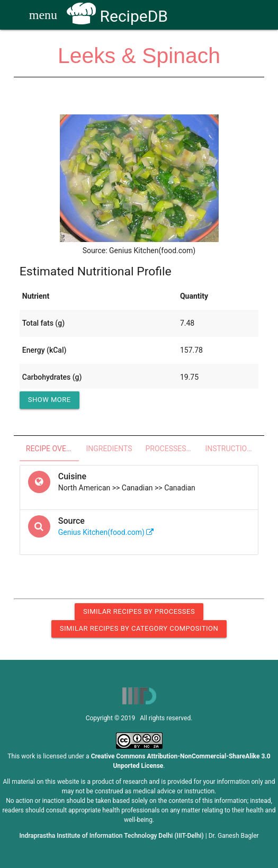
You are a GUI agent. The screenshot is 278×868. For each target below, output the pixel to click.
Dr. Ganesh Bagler (234, 836)
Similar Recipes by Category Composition (139, 628)
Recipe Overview (53, 449)
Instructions (231, 449)
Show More (50, 400)
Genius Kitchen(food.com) (106, 532)
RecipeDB (117, 16)
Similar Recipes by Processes (139, 611)
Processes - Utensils (172, 449)
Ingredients (109, 449)
